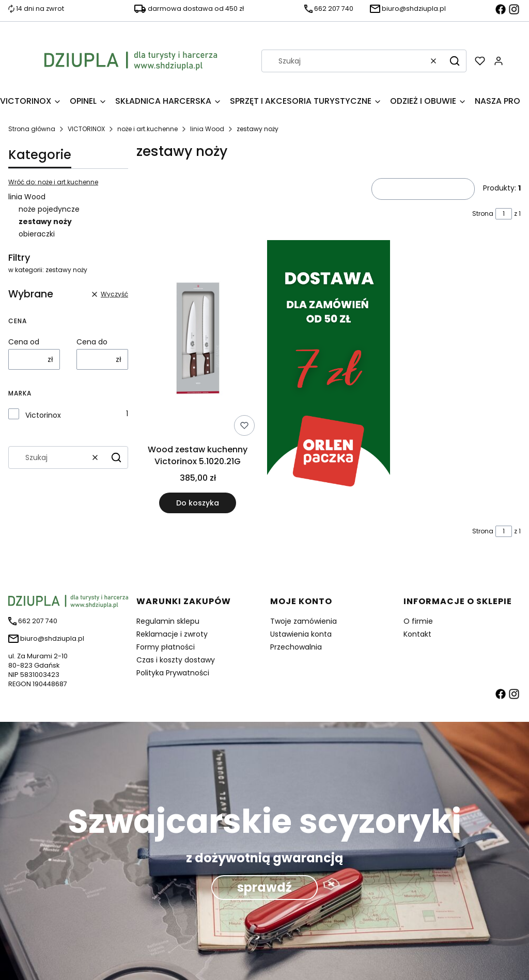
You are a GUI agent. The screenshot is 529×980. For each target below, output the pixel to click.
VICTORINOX (86, 129)
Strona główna (32, 129)
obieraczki (37, 234)
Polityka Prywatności (173, 673)
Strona (483, 214)
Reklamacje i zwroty (172, 634)
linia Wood (207, 129)
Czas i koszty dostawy (176, 660)
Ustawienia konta (301, 634)
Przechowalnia (296, 647)
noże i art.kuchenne (147, 129)
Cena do (92, 342)
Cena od (24, 342)
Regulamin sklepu (168, 621)
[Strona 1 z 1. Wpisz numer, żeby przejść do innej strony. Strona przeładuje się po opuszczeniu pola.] (504, 214)
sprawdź (264, 887)
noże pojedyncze (49, 209)
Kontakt (417, 634)
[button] (455, 61)
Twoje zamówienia (304, 621)
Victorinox (43, 415)
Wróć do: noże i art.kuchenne (53, 182)
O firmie (418, 621)
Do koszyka (198, 503)
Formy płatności (166, 647)
